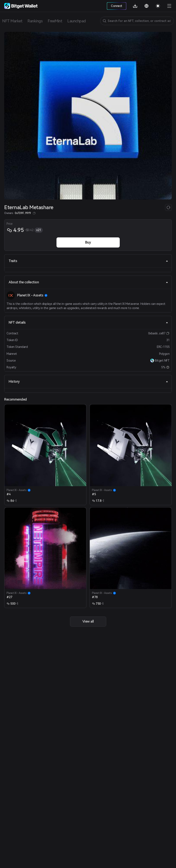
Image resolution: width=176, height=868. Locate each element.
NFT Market (12, 21)
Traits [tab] (88, 261)
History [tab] (88, 382)
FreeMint (55, 21)
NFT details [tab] (88, 322)
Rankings (35, 21)
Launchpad (77, 21)
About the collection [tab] (88, 282)
